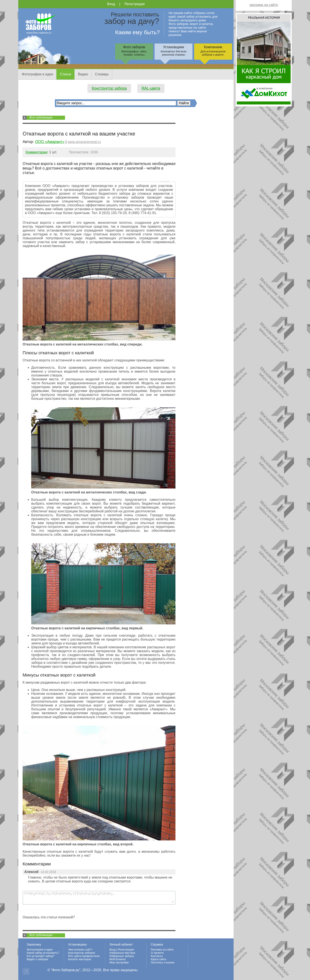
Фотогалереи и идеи (40, 950)
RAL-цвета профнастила (84, 956)
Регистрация (135, 4)
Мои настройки (119, 962)
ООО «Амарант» (50, 142)
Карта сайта (158, 959)
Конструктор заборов (81, 953)
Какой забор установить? (43, 953)
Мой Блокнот (118, 959)
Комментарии (36, 152)
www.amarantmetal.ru (84, 142)
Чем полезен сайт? (80, 950)
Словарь (102, 74)
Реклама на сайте (162, 950)
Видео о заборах (37, 959)
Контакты (157, 956)
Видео (83, 74)
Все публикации (41, 117)
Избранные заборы (122, 956)
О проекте (157, 953)
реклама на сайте (264, 5)
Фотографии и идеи (37, 74)
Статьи (65, 74)
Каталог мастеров (79, 959)
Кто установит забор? (41, 956)
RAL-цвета (151, 88)
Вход (111, 4)
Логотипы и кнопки (163, 962)
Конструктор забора (109, 88)
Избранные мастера (122, 953)
